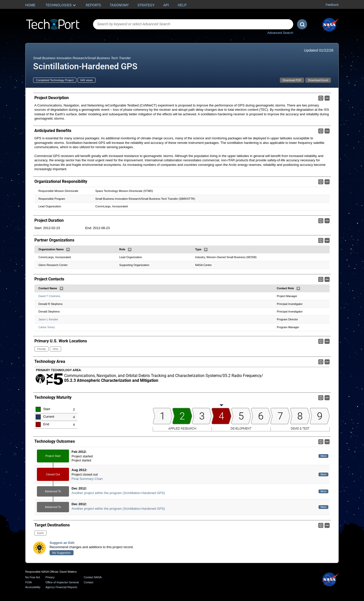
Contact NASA (93, 577)
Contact (88, 582)
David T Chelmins (49, 296)
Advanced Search (280, 33)
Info (321, 98)
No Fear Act (33, 577)
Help (182, 5)
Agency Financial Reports (61, 587)
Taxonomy (119, 5)
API (166, 5)
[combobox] (193, 24)
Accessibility (33, 587)
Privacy (50, 577)
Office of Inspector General (62, 582)
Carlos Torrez (47, 327)
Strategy (146, 5)
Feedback (332, 5)
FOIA (29, 582)
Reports (93, 5)
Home (30, 5)
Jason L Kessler (48, 319)
